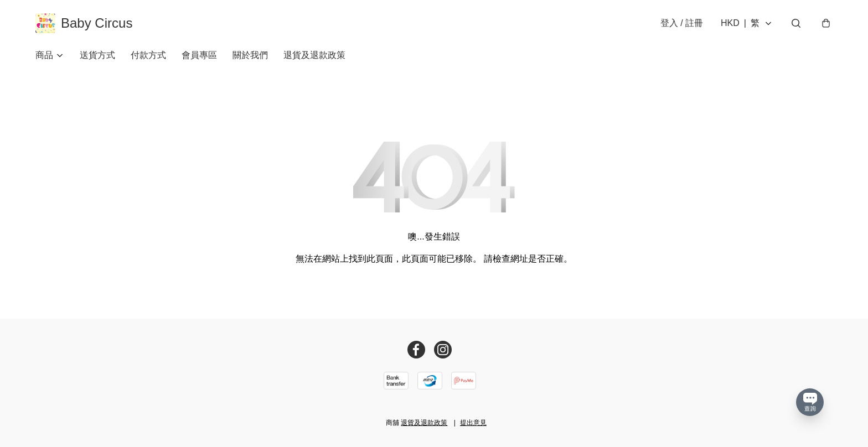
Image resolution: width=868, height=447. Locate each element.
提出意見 (473, 423)
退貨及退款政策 (314, 55)
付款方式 (148, 55)
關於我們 (250, 55)
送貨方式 (97, 55)
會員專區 (199, 55)
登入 (682, 23)
